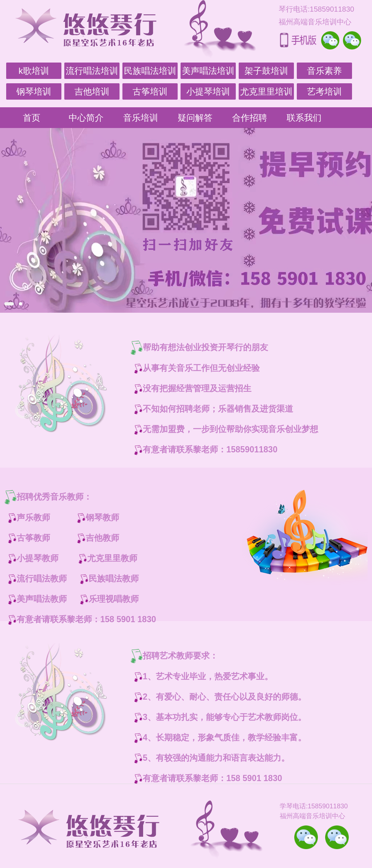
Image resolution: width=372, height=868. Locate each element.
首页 (32, 118)
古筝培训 (150, 91)
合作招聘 (250, 118)
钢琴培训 (34, 91)
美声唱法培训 (208, 71)
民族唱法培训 (150, 71)
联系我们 (304, 118)
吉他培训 (92, 91)
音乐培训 (141, 118)
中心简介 (86, 118)
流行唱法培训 (92, 71)
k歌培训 (34, 71)
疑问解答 (195, 118)
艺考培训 (324, 91)
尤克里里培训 (266, 91)
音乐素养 (324, 71)
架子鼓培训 (266, 71)
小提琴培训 (208, 91)
